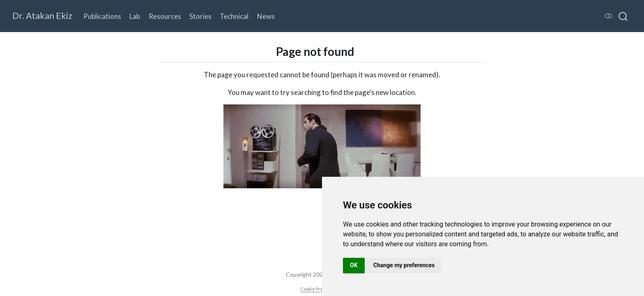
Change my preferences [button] (404, 265)
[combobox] (623, 16)
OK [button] (354, 265)
